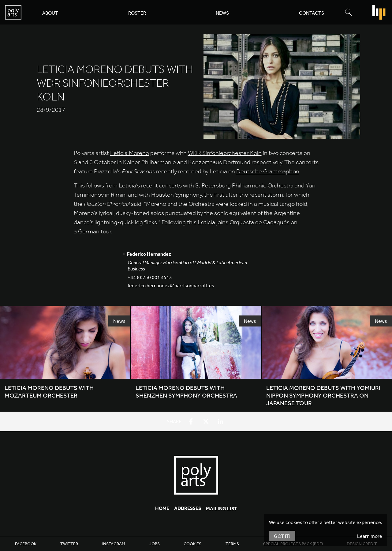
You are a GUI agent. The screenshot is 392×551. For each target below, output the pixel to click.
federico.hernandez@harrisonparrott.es (171, 285)
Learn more (370, 536)
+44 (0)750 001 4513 (150, 277)
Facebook (26, 544)
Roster (137, 13)
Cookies (192, 544)
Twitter (69, 544)
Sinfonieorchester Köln (225, 153)
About (50, 13)
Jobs (155, 544)
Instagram (114, 544)
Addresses (188, 508)
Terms (232, 544)
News (222, 13)
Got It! (282, 536)
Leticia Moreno (130, 153)
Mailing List (222, 508)
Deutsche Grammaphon (268, 171)
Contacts (312, 13)
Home (162, 508)
